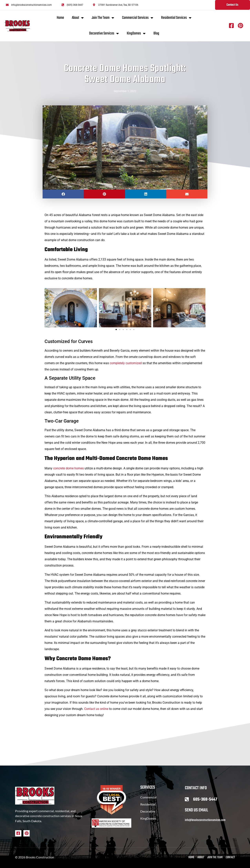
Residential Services (176, 18)
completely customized (126, 363)
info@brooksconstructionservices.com (205, 820)
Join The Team (103, 18)
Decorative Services (104, 33)
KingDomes (136, 33)
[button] (63, 194)
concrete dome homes (68, 468)
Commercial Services (138, 18)
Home (60, 18)
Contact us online (96, 709)
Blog (156, 33)
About (78, 18)
